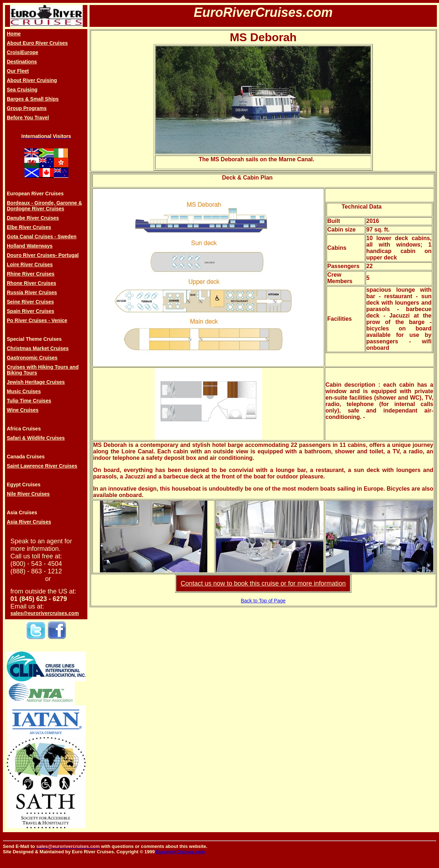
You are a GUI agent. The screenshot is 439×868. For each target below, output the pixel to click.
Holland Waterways (30, 246)
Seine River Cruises (30, 302)
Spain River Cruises (30, 311)
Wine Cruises (23, 410)
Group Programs (27, 108)
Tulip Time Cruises (29, 401)
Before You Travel (28, 118)
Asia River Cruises (29, 522)
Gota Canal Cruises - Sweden (42, 237)
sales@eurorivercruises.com (45, 613)
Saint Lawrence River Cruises (42, 466)
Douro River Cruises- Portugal (43, 255)
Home (14, 34)
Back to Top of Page (263, 601)
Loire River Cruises (30, 264)
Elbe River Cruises (29, 227)
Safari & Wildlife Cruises (36, 438)
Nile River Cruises (28, 494)
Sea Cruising (22, 90)
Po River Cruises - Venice (37, 320)
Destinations (22, 62)
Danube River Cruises (33, 218)
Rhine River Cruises (31, 274)
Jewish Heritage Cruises (36, 382)
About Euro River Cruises (37, 43)
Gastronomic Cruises (32, 358)
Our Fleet (18, 71)
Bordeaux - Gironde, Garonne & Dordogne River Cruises (44, 206)
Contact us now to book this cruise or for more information (263, 583)
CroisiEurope (23, 52)
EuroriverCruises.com (180, 852)
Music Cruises (24, 391)
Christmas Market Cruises (38, 348)
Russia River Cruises (32, 292)
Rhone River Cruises (32, 283)
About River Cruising (32, 80)
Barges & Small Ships (33, 99)
